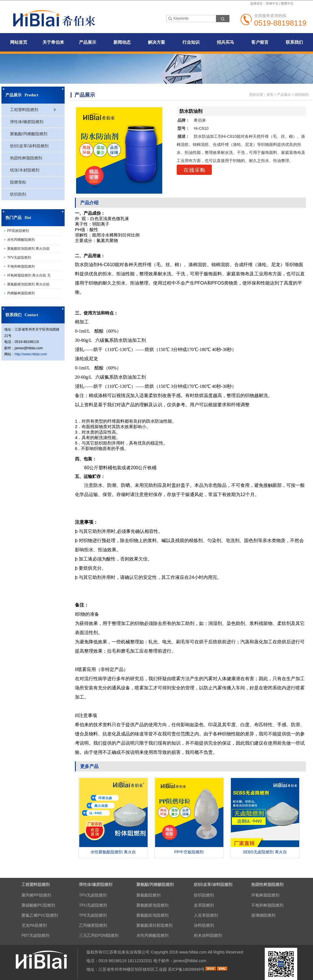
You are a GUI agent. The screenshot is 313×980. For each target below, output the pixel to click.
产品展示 (88, 42)
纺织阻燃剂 (204, 895)
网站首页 (19, 42)
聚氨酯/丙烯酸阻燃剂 (29, 134)
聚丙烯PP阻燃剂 (36, 895)
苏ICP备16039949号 (186, 969)
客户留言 (260, 42)
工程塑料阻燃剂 (24, 110)
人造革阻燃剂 (206, 915)
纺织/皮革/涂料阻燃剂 (29, 146)
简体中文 (272, 3)
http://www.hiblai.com (31, 354)
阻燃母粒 (18, 182)
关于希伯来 (53, 42)
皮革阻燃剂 (204, 905)
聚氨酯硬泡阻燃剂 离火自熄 (28, 284)
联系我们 (294, 42)
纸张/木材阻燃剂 (25, 170)
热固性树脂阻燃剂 (26, 158)
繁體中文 (287, 3)
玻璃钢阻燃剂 (263, 915)
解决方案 (156, 42)
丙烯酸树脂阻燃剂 (21, 293)
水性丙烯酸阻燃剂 (21, 240)
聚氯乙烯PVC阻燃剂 (40, 915)
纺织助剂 (18, 194)
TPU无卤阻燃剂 (93, 905)
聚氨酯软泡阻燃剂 (152, 915)
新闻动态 (122, 42)
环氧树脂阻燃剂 (265, 895)
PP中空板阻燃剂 (189, 852)
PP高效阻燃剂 (18, 231)
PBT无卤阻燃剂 (35, 935)
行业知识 (191, 42)
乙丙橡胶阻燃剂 (93, 925)
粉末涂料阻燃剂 (208, 935)
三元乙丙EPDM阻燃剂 (99, 935)
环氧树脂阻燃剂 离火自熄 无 (29, 275)
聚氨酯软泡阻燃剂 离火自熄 (28, 249)
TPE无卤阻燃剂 (93, 915)
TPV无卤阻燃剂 (19, 258)
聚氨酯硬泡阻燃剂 (152, 905)
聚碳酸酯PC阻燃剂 (38, 905)
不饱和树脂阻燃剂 (21, 266)
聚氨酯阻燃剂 (148, 895)
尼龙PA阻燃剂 (34, 925)
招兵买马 (225, 42)
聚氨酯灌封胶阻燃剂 (154, 925)
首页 (270, 95)
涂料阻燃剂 (204, 925)
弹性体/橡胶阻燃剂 (27, 122)
